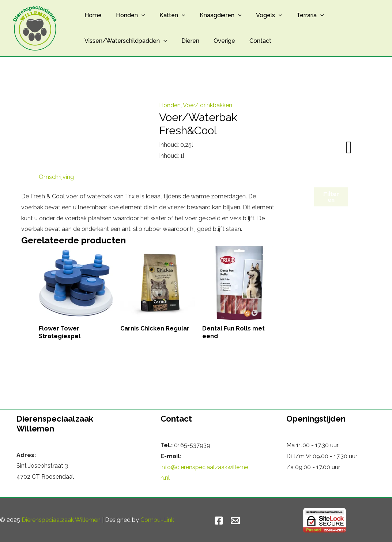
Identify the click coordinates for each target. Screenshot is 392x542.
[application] (137, 15)
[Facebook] (219, 521)
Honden (127, 15)
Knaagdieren (211, 15)
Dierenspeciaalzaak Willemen (61, 520)
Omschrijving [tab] (56, 177)
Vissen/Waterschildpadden (124, 41)
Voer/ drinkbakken (208, 105)
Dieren (186, 41)
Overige (218, 41)
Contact (251, 41)
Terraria (295, 15)
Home (92, 15)
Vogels (257, 15)
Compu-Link (157, 520)
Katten (166, 15)
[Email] (235, 521)
